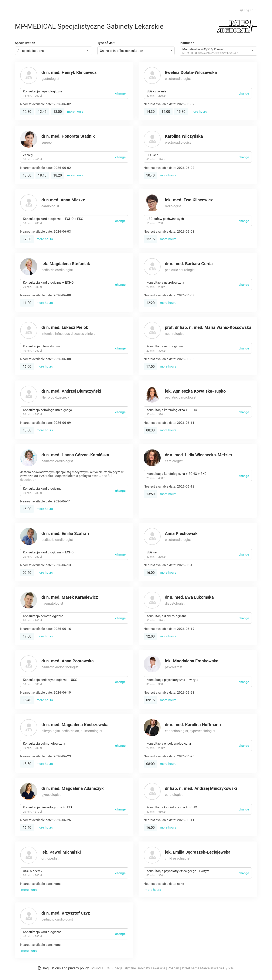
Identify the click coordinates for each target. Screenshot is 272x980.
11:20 (27, 303)
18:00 (27, 175)
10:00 (27, 430)
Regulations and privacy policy (64, 968)
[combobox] (54, 51)
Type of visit (106, 43)
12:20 (150, 303)
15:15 (150, 239)
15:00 (166, 112)
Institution (187, 43)
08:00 (150, 764)
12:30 (27, 112)
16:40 (27, 828)
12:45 (42, 112)
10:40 (150, 175)
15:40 (27, 700)
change (120, 93)
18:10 (42, 175)
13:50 (150, 494)
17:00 (150, 367)
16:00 (27, 367)
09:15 (150, 700)
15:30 (181, 112)
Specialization (25, 43)
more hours (75, 112)
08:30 (150, 430)
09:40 (27, 573)
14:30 (150, 112)
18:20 (58, 175)
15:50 (27, 764)
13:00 (58, 112)
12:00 (27, 239)
